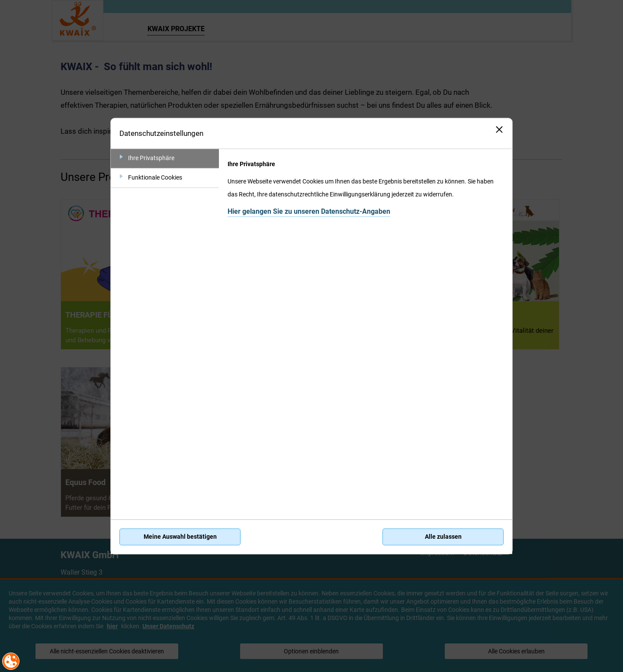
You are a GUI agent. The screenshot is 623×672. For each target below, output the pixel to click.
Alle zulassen (443, 537)
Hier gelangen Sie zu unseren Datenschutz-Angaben (309, 211)
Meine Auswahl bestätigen (180, 537)
